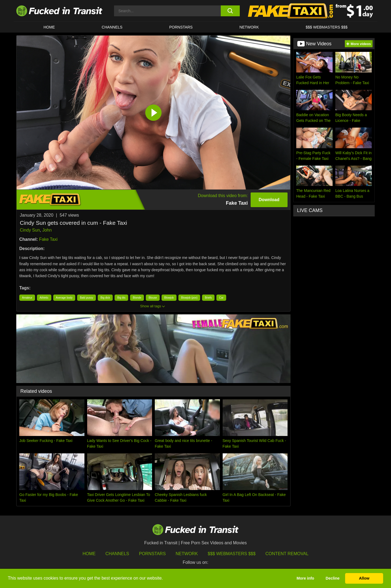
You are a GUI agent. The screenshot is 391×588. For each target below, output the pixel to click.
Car (221, 298)
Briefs (208, 298)
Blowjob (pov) (189, 298)
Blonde (137, 298)
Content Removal (287, 554)
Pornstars (181, 27)
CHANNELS (112, 27)
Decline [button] (332, 578)
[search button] (230, 11)
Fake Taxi (48, 239)
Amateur (27, 298)
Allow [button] (364, 578)
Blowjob (169, 298)
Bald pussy (86, 298)
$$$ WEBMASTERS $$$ (327, 27)
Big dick (105, 298)
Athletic (44, 298)
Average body (64, 298)
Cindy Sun (30, 230)
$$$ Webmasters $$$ (232, 554)
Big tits (121, 298)
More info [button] (305, 578)
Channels (117, 554)
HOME (49, 27)
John (47, 230)
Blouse (153, 298)
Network (249, 27)
